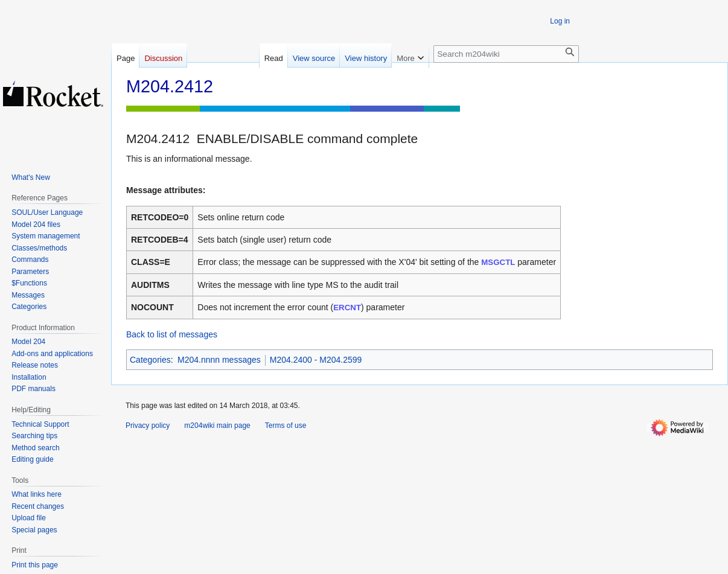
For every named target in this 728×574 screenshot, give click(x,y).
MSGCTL (498, 262)
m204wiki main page (217, 426)
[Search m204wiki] (506, 54)
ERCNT (347, 308)
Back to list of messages (172, 334)
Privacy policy (148, 426)
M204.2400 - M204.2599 (316, 360)
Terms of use (286, 426)
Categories (150, 360)
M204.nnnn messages (219, 360)
